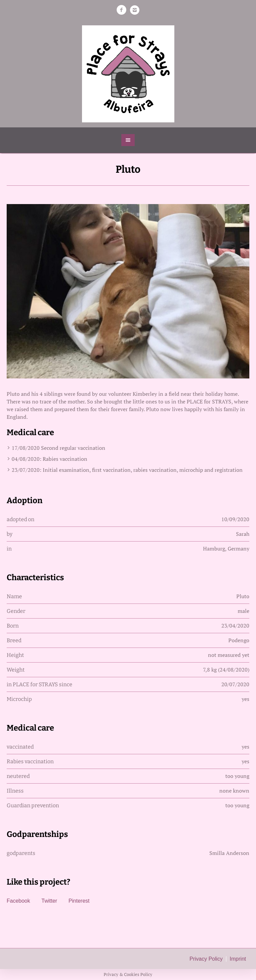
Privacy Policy (206, 959)
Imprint (238, 959)
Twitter (49, 901)
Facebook (18, 901)
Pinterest (79, 901)
